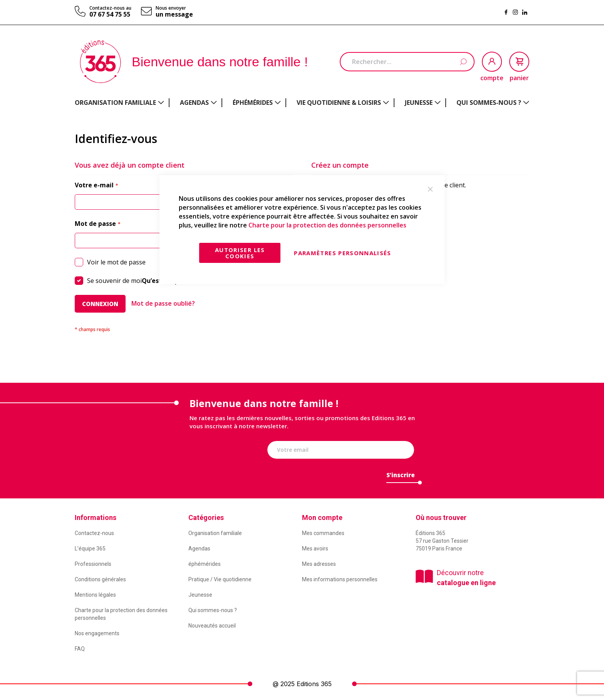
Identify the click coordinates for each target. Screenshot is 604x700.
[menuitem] (119, 103)
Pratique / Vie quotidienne (220, 579)
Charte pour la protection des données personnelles (327, 225)
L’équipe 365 (90, 549)
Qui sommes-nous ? (213, 610)
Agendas (199, 549)
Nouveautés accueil (212, 626)
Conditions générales (100, 579)
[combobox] (407, 62)
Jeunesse (200, 595)
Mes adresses (319, 564)
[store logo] (100, 62)
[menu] (302, 103)
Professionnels (93, 564)
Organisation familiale (215, 533)
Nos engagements (97, 633)
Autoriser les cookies (240, 253)
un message (174, 14)
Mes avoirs (315, 549)
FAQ (80, 649)
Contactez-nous (94, 533)
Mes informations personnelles (340, 579)
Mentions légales (95, 595)
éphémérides (205, 564)
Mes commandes (323, 533)
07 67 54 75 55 (110, 14)
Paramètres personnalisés (342, 253)
